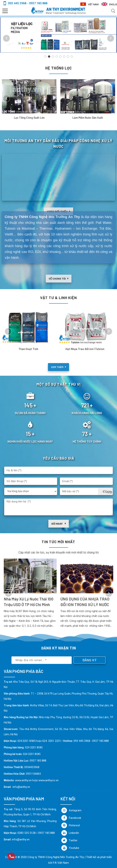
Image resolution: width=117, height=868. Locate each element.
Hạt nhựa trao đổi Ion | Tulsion (85, 349)
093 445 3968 (82, 741)
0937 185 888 (100, 741)
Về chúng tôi (59, 284)
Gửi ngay (59, 524)
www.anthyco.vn (49, 780)
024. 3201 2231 (52, 741)
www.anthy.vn (23, 780)
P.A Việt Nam (61, 863)
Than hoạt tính (28, 349)
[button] (45, 57)
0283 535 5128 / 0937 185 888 (36, 833)
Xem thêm (58, 372)
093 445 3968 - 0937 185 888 (28, 3)
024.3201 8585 (26, 741)
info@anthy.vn (21, 787)
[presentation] (6, 38)
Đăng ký (90, 660)
